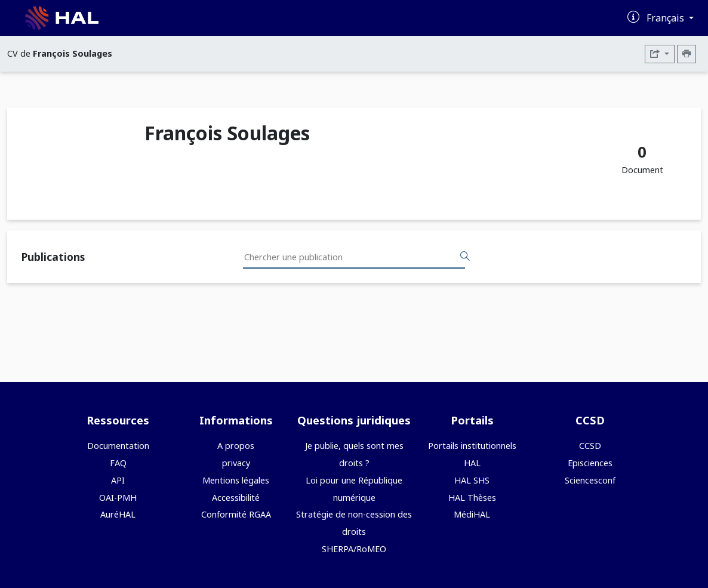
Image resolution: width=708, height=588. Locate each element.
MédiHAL (472, 514)
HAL (472, 463)
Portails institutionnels (472, 446)
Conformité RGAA (236, 514)
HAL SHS (472, 480)
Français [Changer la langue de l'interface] (667, 18)
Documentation (118, 446)
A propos (236, 446)
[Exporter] (660, 54)
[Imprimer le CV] (687, 54)
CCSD (590, 446)
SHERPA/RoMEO (354, 549)
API (118, 480)
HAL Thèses (472, 498)
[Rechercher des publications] (465, 257)
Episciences (590, 463)
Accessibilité (236, 498)
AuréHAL (118, 514)
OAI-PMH (118, 498)
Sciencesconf (590, 480)
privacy (236, 463)
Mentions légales (236, 480)
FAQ (118, 463)
